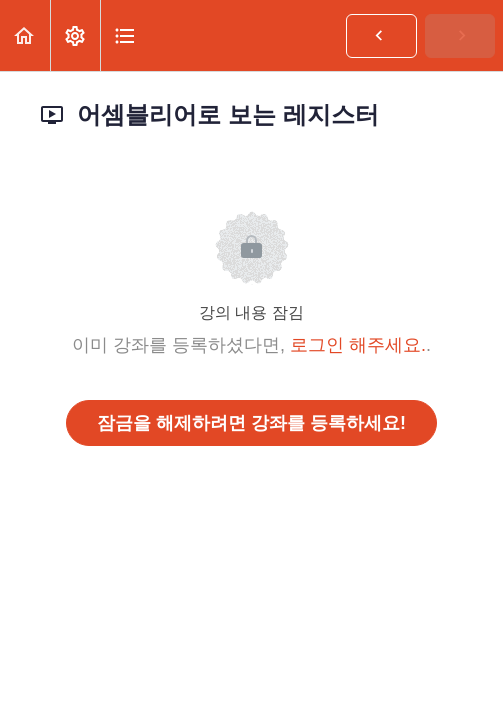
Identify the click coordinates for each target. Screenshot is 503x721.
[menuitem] (75, 35)
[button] (25, 35)
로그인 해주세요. (358, 345)
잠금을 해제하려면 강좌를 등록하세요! (251, 423)
